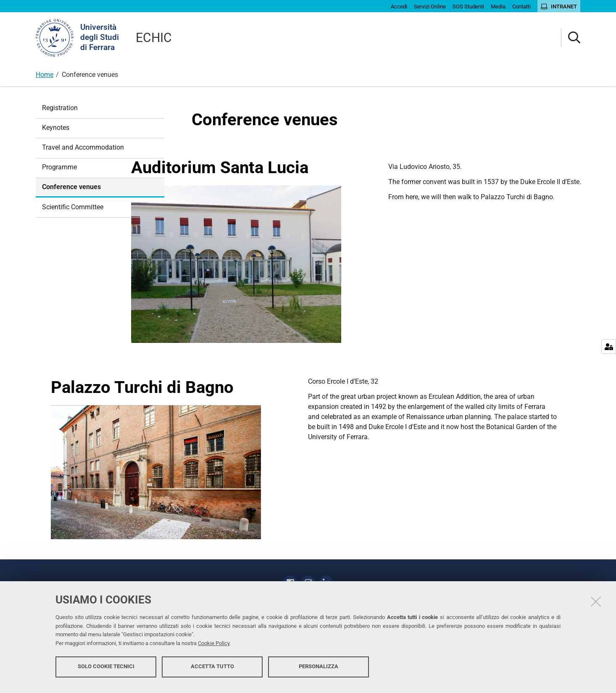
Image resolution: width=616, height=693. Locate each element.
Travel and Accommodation (83, 147)
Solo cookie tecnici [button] (106, 671)
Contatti (351, 581)
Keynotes (56, 128)
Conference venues (71, 187)
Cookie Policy (214, 648)
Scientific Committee (73, 207)
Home (45, 75)
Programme (59, 167)
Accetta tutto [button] (212, 671)
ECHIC (154, 38)
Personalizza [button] (319, 671)
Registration (60, 108)
